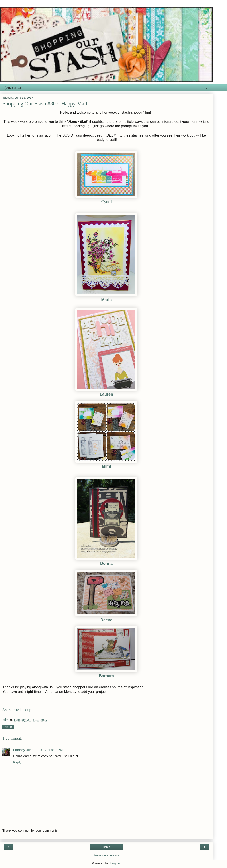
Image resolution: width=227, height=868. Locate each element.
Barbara (106, 676)
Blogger (115, 863)
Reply (17, 762)
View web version (106, 855)
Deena (106, 620)
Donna (106, 564)
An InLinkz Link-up (17, 710)
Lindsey (19, 750)
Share (8, 727)
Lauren (106, 394)
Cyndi (106, 202)
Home (106, 847)
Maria (106, 300)
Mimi (106, 466)
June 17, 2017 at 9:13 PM (44, 750)
